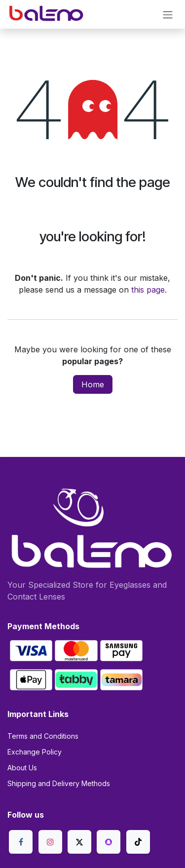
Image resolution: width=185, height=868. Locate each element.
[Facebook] (21, 842)
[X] (79, 842)
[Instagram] (50, 842)
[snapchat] (109, 842)
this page (148, 290)
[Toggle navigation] (168, 14)
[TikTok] (138, 842)
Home (93, 384)
